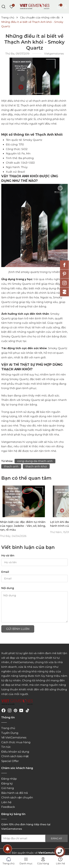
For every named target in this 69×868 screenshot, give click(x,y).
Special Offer (10, 761)
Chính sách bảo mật (15, 756)
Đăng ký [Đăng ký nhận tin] (56, 838)
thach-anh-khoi (36, 466)
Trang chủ (8, 728)
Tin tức (6, 747)
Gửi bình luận (18, 629)
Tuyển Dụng (10, 733)
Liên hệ (6, 802)
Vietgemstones (11, 442)
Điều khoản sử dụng (15, 752)
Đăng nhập (9, 779)
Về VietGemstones (14, 737)
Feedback (8, 807)
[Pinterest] (15, 710)
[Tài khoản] (66, 6)
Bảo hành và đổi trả (15, 793)
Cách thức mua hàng (16, 742)
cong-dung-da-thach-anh (35, 461)
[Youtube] (21, 710)
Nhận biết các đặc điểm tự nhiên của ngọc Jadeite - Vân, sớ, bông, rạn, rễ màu (23, 526)
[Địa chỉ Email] (34, 838)
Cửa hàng (43, 860)
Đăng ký (7, 783)
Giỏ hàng (8, 788)
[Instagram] (10, 710)
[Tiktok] (27, 710)
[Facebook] (3, 710)
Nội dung (8, 588)
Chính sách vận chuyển (17, 797)
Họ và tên (8, 555)
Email (5, 572)
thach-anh (11, 466)
